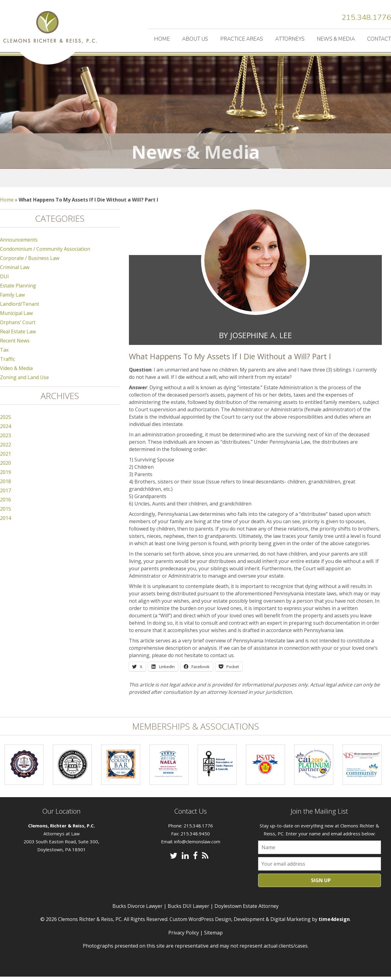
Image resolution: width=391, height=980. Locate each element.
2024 (5, 430)
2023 (5, 439)
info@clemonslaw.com (197, 845)
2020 (5, 466)
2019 (5, 475)
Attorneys (290, 39)
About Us (195, 39)
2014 (5, 521)
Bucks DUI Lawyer (188, 909)
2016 (5, 503)
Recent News (15, 344)
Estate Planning (18, 289)
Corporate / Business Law (30, 261)
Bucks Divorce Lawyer (137, 909)
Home (162, 39)
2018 (5, 485)
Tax (4, 353)
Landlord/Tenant (20, 307)
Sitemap (213, 936)
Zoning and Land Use (24, 381)
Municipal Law (16, 316)
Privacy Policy (184, 936)
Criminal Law (15, 271)
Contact (379, 39)
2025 (5, 420)
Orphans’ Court (18, 326)
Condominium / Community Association (45, 252)
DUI (4, 280)
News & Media (336, 39)
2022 (5, 448)
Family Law (12, 298)
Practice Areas (242, 39)
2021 (5, 457)
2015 (5, 512)
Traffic (7, 362)
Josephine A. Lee (261, 338)
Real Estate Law (18, 335)
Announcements (19, 243)
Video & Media (16, 372)
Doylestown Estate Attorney (247, 909)
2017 (5, 494)
